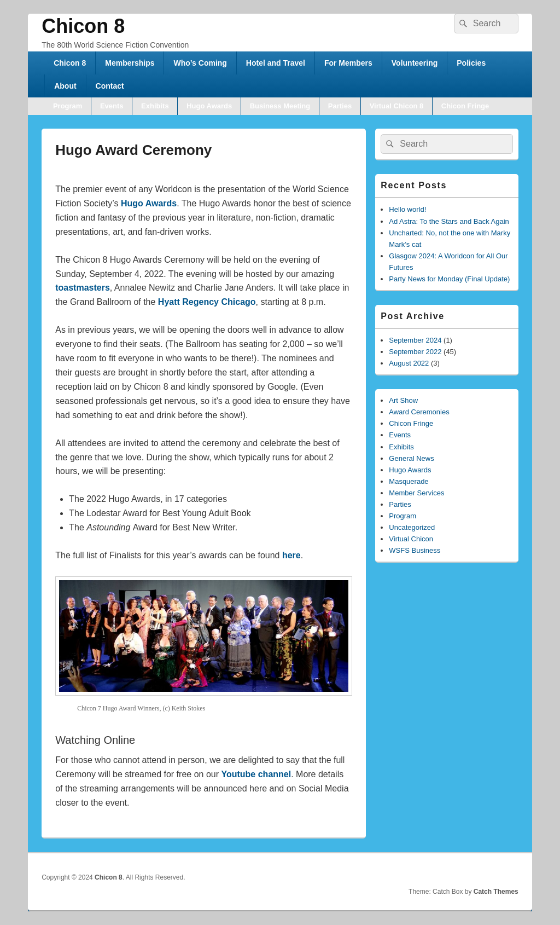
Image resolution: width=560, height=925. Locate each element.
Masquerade (409, 481)
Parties (340, 106)
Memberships (130, 63)
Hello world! (407, 209)
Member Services (416, 493)
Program (68, 106)
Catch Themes (496, 892)
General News (411, 458)
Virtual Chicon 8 (397, 106)
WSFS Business (415, 550)
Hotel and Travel (276, 63)
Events (112, 106)
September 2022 (415, 352)
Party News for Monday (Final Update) (449, 279)
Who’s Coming (200, 63)
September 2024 (415, 340)
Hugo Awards (209, 106)
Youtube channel (256, 774)
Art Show (403, 400)
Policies (471, 63)
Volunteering (415, 63)
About (65, 86)
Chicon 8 (83, 26)
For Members (348, 63)
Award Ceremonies (419, 412)
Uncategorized (412, 527)
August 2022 (409, 363)
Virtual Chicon (411, 539)
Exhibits (155, 106)
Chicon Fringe (465, 106)
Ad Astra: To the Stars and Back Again (449, 221)
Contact (110, 86)
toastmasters (83, 288)
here (291, 555)
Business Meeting (280, 106)
